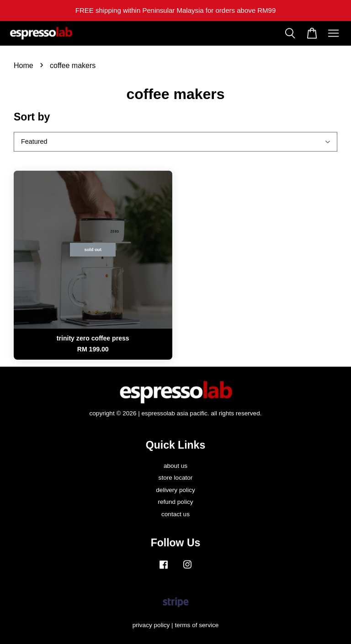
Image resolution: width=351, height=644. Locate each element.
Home (24, 65)
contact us (175, 514)
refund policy (175, 502)
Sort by (32, 117)
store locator (176, 478)
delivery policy (175, 490)
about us (175, 466)
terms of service (197, 625)
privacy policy (151, 625)
